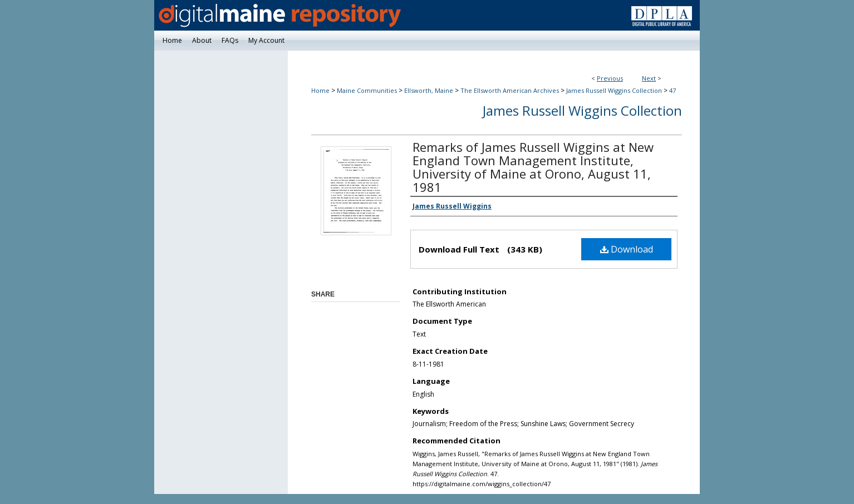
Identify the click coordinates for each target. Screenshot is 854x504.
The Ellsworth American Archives (510, 90)
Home (320, 90)
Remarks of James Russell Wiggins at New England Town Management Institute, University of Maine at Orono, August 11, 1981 (533, 167)
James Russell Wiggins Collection (614, 90)
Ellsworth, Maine (429, 90)
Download (627, 249)
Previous (610, 78)
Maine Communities (367, 90)
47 (673, 90)
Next (649, 78)
